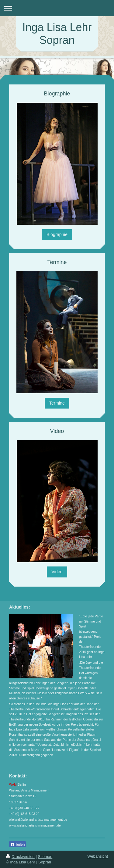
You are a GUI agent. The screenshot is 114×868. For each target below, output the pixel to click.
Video (57, 572)
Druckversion (20, 857)
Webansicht (98, 856)
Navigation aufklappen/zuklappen (57, 8)
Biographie (57, 234)
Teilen (17, 845)
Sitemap (45, 857)
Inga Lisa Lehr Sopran (57, 34)
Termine (57, 403)
